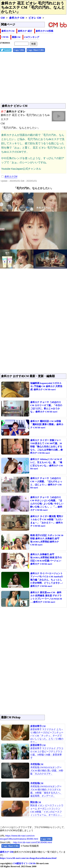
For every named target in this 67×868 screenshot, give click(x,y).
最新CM (16, 37)
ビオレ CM (35, 18)
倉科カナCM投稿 (44, 31)
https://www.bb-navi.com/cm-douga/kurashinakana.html (28, 858)
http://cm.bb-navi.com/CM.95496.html (32, 842)
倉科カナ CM (17, 18)
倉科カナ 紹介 (25, 31)
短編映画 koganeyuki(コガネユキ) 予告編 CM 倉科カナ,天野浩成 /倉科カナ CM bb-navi (46, 386)
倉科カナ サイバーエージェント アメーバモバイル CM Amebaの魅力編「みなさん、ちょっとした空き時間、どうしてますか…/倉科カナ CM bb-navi (47, 580)
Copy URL (19, 50)
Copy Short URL (36, 50)
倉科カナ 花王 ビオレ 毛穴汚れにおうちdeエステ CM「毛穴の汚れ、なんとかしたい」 (33, 7)
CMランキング (32, 37)
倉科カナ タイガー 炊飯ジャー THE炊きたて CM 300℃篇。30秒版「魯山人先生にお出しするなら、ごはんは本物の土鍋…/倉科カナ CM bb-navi (47, 447)
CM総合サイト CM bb (24, 863)
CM (3, 18)
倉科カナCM (8, 31)
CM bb (5, 37)
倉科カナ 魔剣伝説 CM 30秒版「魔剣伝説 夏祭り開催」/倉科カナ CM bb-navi (47, 424)
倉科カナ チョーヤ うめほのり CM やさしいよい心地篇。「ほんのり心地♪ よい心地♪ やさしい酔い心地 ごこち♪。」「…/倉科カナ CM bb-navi (47, 504)
